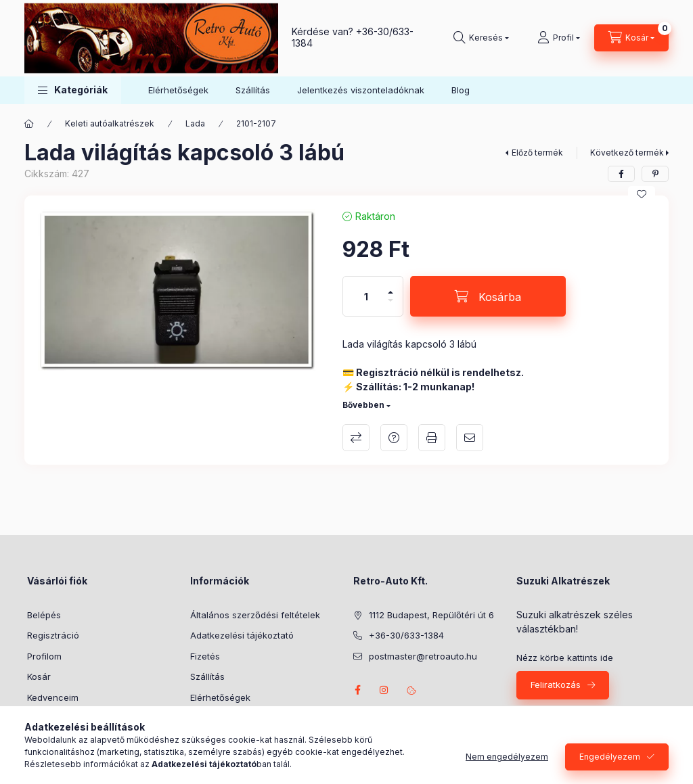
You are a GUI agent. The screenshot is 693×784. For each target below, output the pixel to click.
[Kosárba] (488, 296)
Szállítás (253, 90)
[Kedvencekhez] (642, 194)
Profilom (44, 656)
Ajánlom (470, 438)
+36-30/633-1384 (406, 635)
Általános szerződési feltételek (255, 615)
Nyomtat (432, 438)
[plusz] (390, 286)
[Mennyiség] (366, 296)
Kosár (39, 676)
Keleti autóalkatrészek (110, 123)
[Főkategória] (29, 124)
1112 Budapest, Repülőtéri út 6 (431, 615)
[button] (73, 90)
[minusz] (390, 306)
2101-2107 (256, 123)
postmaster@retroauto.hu (423, 656)
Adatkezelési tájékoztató (242, 635)
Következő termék (627, 153)
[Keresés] (481, 38)
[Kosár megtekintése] (631, 38)
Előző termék (537, 153)
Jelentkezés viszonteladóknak (361, 90)
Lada (195, 123)
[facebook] (621, 174)
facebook (357, 690)
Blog (461, 90)
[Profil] (559, 38)
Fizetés (205, 656)
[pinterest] (655, 174)
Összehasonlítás (356, 438)
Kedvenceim (53, 697)
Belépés (44, 615)
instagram (384, 690)
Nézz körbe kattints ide (565, 658)
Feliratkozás (556, 685)
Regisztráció (53, 635)
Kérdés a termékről (394, 438)
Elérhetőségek (178, 90)
